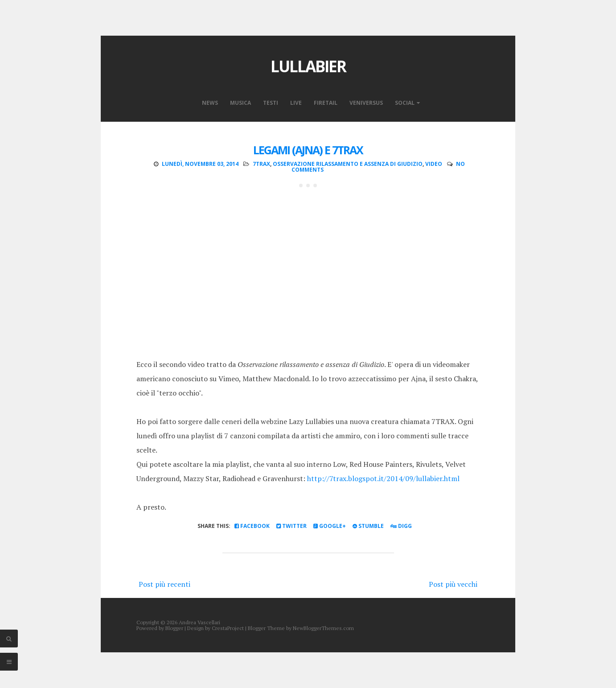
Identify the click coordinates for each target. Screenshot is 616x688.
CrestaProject (228, 628)
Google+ (330, 526)
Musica (240, 103)
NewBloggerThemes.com (323, 628)
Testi (271, 103)
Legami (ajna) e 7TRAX (308, 150)
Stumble (368, 526)
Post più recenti (164, 584)
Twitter (292, 526)
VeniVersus (366, 103)
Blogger (174, 628)
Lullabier (308, 66)
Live (296, 103)
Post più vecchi (453, 584)
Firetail (326, 103)
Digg (401, 526)
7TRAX (261, 164)
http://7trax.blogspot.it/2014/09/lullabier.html (383, 478)
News (210, 103)
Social (405, 103)
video (434, 164)
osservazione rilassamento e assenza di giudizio (348, 164)
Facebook (252, 526)
